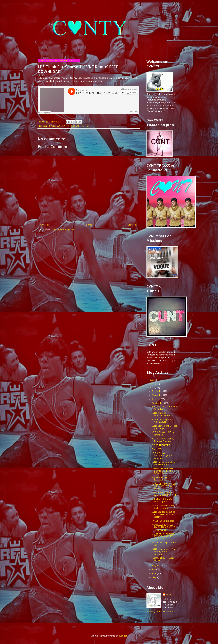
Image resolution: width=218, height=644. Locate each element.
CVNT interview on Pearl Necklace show (164, 463)
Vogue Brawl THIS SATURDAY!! (161, 479)
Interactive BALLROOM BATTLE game (163, 507)
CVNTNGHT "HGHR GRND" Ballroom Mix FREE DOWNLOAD (164, 471)
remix (87, 126)
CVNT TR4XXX (69, 126)
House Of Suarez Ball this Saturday (164, 408)
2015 (152, 380)
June (155, 573)
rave (82, 126)
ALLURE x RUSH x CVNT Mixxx (163, 559)
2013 (152, 388)
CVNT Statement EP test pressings (164, 427)
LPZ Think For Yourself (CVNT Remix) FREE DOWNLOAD (163, 536)
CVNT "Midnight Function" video (161, 414)
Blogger (123, 636)
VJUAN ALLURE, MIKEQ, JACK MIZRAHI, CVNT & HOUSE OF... (163, 527)
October (157, 399)
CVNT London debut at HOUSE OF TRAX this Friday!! (163, 514)
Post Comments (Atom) (63, 230)
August (156, 565)
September (158, 403)
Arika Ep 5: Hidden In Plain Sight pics (162, 500)
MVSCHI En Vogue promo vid (164, 544)
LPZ (77, 126)
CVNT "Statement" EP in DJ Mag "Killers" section (163, 552)
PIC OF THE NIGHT (161, 445)
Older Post (133, 225)
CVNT (59, 126)
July (154, 569)
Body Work (51, 126)
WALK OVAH (157, 449)
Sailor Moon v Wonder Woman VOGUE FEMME (164, 494)
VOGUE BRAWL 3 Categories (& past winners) (163, 456)
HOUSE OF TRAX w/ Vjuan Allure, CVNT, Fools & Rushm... (164, 486)
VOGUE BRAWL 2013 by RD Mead (163, 433)
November (158, 395)
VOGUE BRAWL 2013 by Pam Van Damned (163, 440)
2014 (152, 384)
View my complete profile (160, 612)
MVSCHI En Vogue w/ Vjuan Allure (162, 421)
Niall (168, 595)
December (158, 391)
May (154, 577)
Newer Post (45, 225)
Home (89, 225)
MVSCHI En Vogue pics (163, 521)
